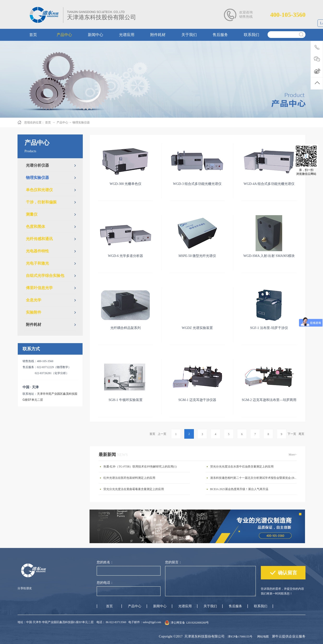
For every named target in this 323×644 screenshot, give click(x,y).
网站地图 (262, 637)
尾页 (301, 434)
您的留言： (173, 562)
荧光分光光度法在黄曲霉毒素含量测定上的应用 (134, 489)
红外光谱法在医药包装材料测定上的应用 (129, 478)
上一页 (162, 434)
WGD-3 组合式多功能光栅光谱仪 (197, 184)
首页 (152, 434)
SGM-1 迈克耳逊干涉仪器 (197, 400)
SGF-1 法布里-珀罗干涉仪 (269, 328)
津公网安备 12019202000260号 (190, 623)
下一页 (292, 434)
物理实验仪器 (81, 122)
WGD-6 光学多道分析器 (126, 256)
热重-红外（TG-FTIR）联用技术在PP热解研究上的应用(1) (140, 467)
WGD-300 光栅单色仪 (126, 184)
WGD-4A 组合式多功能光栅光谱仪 (269, 184)
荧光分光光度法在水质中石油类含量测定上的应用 (242, 467)
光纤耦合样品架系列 (126, 328)
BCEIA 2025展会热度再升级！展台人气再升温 (239, 489)
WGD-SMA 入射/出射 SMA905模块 (269, 256)
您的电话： (105, 583)
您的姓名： (105, 562)
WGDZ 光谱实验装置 (197, 328)
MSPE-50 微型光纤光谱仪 (197, 256)
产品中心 (62, 122)
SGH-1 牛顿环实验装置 (125, 400)
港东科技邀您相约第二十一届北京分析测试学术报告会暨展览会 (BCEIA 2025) (255, 478)
